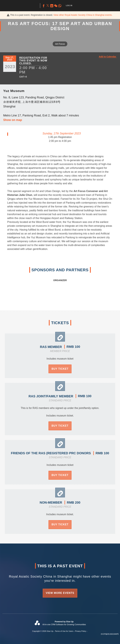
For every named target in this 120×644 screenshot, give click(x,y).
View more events (60, 593)
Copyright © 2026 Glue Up (43, 631)
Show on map (13, 120)
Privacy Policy (81, 631)
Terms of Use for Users (64, 631)
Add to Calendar (107, 57)
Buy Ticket (60, 369)
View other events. (83, 15)
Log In (69, 5)
